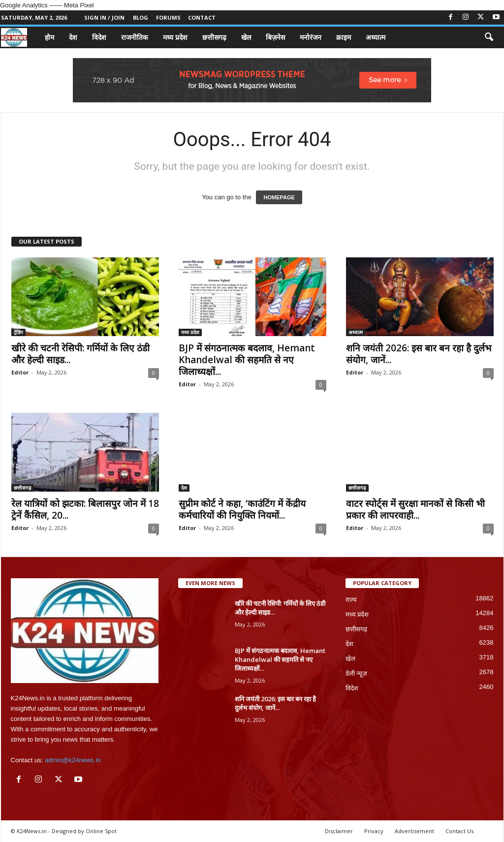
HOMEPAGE (279, 197)
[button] (489, 37)
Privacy (374, 831)
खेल (246, 37)
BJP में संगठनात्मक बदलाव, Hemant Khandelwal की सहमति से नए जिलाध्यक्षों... (247, 360)
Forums (168, 17)
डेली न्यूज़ (357, 673)
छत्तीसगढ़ (214, 37)
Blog (141, 17)
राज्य (351, 600)
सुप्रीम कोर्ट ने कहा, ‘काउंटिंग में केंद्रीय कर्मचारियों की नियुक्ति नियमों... (242, 509)
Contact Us (459, 831)
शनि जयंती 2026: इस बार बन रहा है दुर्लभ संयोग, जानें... (419, 354)
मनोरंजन (311, 37)
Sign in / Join (104, 17)
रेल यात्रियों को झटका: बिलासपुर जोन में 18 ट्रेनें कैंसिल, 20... (85, 509)
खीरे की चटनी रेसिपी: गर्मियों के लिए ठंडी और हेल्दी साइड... (80, 354)
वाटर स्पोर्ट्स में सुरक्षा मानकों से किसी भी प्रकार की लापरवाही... (415, 509)
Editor (20, 372)
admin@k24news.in (73, 760)
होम (49, 37)
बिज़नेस (275, 37)
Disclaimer (339, 831)
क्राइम (344, 37)
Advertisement (414, 831)
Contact (202, 17)
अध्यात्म (376, 37)
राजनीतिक (135, 37)
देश (73, 37)
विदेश (99, 37)
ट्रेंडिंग (18, 332)
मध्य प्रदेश (175, 37)
